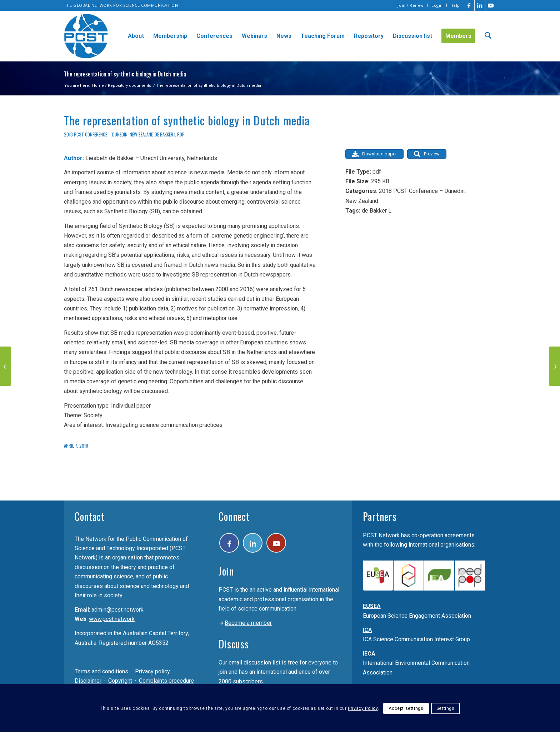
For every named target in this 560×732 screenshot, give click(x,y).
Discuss (234, 644)
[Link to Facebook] (469, 5)
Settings (446, 708)
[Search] (488, 36)
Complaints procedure (166, 681)
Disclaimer (88, 681)
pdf (181, 135)
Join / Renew (411, 5)
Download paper (374, 154)
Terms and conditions (101, 671)
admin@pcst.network (117, 610)
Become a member (248, 623)
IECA (369, 654)
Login (437, 5)
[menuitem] (411, 5)
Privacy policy (152, 671)
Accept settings (406, 708)
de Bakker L (165, 135)
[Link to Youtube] (491, 5)
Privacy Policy (363, 708)
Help (455, 5)
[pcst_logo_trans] (86, 36)
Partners (380, 516)
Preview (427, 154)
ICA (367, 630)
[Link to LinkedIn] (480, 5)
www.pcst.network (112, 619)
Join (226, 571)
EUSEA (372, 606)
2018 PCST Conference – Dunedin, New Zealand (109, 135)
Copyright (120, 681)
